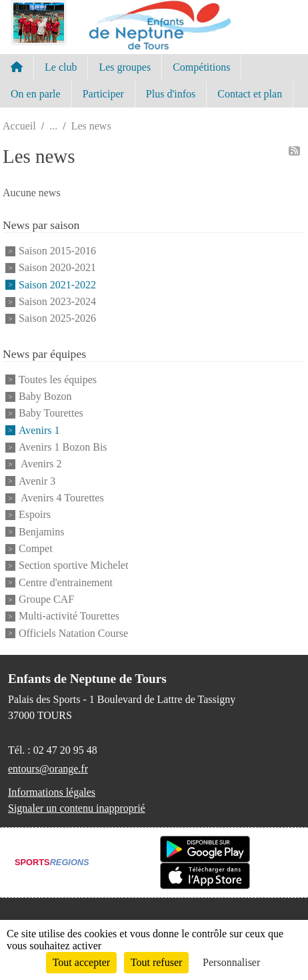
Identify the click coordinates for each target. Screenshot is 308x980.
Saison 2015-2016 (57, 251)
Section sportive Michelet (73, 566)
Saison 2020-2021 (57, 268)
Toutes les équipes (58, 380)
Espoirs (35, 515)
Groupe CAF (46, 599)
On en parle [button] (36, 94)
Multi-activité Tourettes (69, 617)
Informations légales (52, 792)
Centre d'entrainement (66, 582)
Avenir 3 (37, 481)
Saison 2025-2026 (57, 319)
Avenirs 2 (40, 464)
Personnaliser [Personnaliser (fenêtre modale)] (231, 962)
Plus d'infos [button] (171, 94)
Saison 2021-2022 (57, 285)
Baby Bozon (45, 396)
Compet (36, 548)
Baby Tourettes (51, 414)
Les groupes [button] (125, 67)
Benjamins (41, 532)
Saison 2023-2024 (57, 301)
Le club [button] (61, 67)
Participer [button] (103, 94)
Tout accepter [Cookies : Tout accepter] (81, 962)
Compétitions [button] (201, 67)
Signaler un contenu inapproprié (77, 808)
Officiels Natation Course (73, 633)
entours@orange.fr (48, 769)
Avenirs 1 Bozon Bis (63, 447)
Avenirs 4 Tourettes (61, 498)
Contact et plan (250, 94)
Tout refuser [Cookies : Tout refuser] (157, 962)
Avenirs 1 (39, 430)
